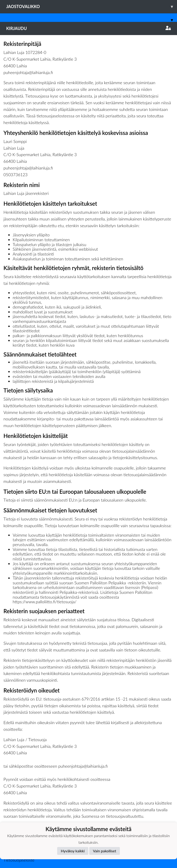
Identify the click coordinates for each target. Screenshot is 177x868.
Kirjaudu (88, 28)
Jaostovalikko (92, 7)
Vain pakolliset (105, 851)
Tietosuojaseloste (19, 860)
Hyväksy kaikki (73, 851)
